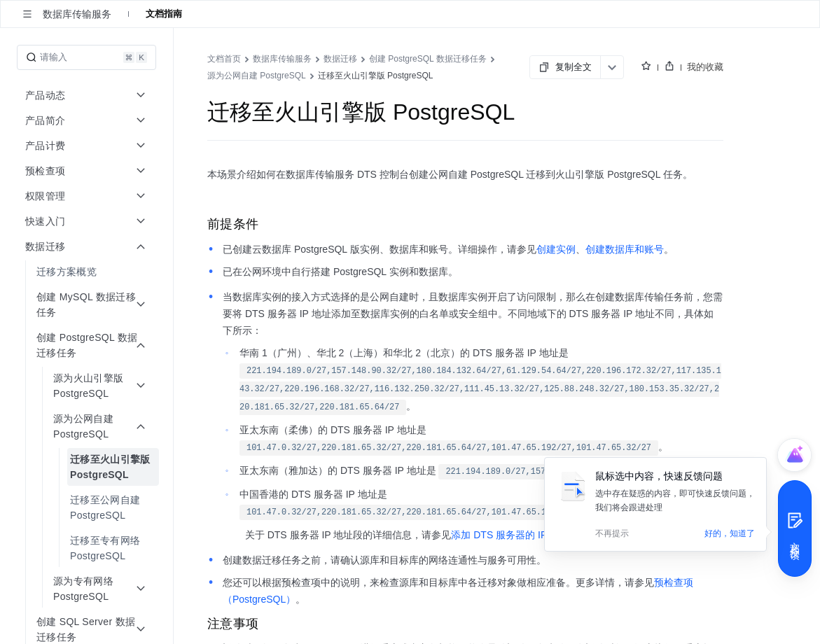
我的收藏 (705, 67)
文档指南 (164, 14)
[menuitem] (88, 272)
